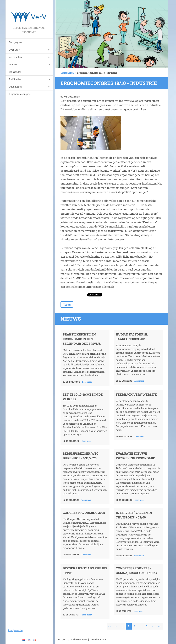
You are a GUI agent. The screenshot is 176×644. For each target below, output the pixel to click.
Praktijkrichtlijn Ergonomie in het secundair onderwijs (82, 339)
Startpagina (16, 42)
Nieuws (13, 64)
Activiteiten (15, 57)
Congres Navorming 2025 (84, 513)
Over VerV (15, 50)
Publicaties (15, 79)
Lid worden (15, 72)
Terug (67, 304)
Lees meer (87, 382)
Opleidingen (16, 87)
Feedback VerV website (136, 394)
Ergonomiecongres (20, 94)
